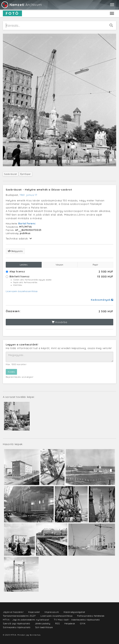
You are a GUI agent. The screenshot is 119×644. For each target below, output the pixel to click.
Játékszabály (43, 623)
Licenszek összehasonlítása (22, 291)
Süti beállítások (44, 627)
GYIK (83, 623)
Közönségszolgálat (74, 612)
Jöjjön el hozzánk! (13, 612)
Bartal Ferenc (27, 223)
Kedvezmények (102, 300)
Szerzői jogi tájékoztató (16, 623)
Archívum (21, 5)
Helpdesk (70, 623)
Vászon (59, 265)
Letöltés (24, 265)
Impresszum (52, 612)
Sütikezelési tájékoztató (17, 627)
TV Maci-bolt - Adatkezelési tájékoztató (77, 620)
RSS (57, 623)
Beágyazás (15, 251)
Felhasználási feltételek (91, 616)
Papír (95, 265)
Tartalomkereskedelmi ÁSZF (19, 616)
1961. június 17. (29, 195)
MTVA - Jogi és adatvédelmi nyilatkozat (26, 620)
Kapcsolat (34, 612)
